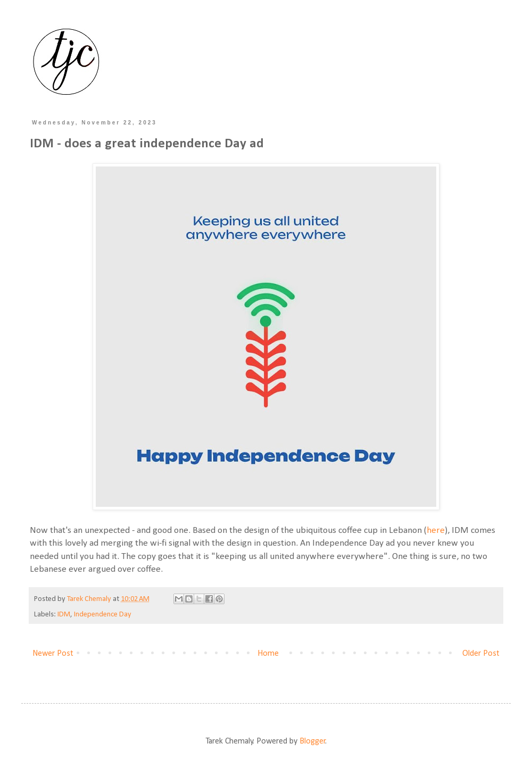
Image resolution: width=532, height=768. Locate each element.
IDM (64, 615)
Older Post (481, 654)
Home (268, 654)
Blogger (313, 741)
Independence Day (103, 615)
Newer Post (53, 654)
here (436, 531)
